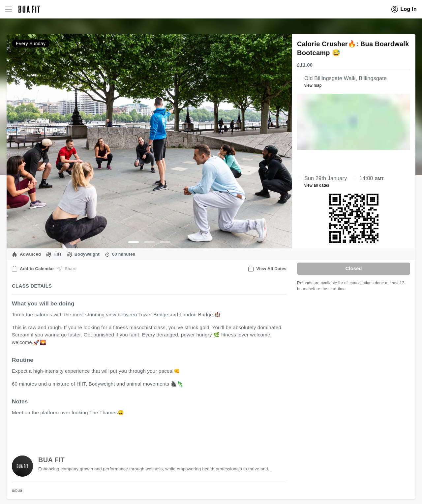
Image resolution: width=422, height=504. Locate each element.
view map (313, 85)
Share (67, 269)
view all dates (317, 185)
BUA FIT (51, 460)
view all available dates (145, 433)
